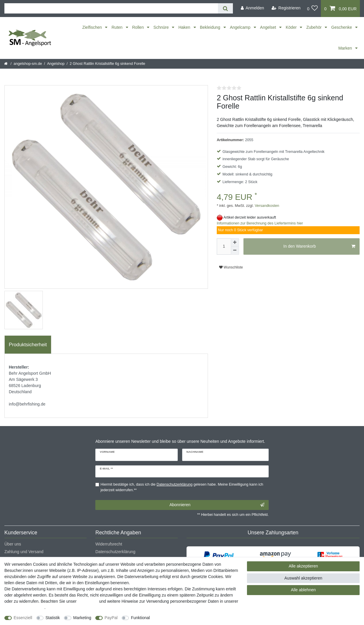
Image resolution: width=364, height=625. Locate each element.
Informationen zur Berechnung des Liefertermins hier (260, 223)
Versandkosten (266, 206)
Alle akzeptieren (303, 566)
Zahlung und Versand (24, 552)
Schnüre (162, 27)
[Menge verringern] (235, 251)
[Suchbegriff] (111, 8)
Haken (185, 27)
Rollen (139, 27)
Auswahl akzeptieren (303, 578)
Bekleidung (211, 27)
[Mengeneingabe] (224, 246)
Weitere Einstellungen (175, 618)
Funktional (140, 618)
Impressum (88, 601)
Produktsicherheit (28, 345)
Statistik (53, 618)
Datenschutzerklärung (115, 552)
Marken (346, 48)
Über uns (13, 544)
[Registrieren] (286, 8)
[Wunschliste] (313, 9)
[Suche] (225, 8)
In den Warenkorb (319, 246)
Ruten (117, 27)
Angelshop (56, 64)
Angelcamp (241, 27)
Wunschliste (231, 267)
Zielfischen (93, 27)
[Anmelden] (252, 8)
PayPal (111, 618)
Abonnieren (217, 505)
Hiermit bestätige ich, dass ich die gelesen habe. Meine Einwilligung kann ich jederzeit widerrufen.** (182, 487)
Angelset (269, 27)
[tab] (28, 345)
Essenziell (23, 618)
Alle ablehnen (303, 590)
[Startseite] (6, 64)
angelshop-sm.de (28, 64)
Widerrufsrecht (109, 544)
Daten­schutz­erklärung (24, 607)
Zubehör (314, 27)
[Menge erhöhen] (235, 242)
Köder (292, 27)
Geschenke (342, 27)
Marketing (82, 618)
